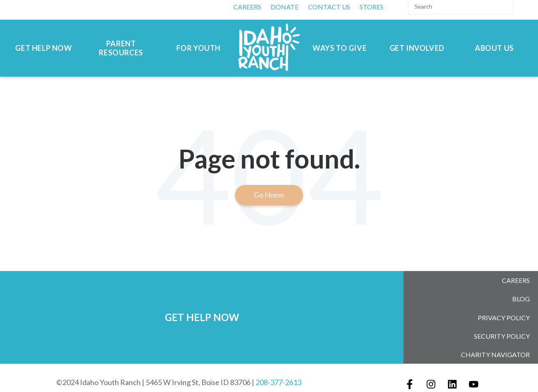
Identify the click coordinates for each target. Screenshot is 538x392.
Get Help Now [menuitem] (43, 48)
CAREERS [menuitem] (247, 7)
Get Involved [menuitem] (417, 48)
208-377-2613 (278, 369)
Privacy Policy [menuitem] (504, 311)
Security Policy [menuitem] (502, 327)
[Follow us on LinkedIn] (452, 371)
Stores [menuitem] (372, 7)
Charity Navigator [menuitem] (495, 343)
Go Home (269, 195)
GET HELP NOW (202, 311)
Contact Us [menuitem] (329, 7)
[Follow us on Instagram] (431, 371)
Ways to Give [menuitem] (340, 48)
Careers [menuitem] (516, 279)
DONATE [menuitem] (285, 7)
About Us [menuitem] (494, 48)
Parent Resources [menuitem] (121, 48)
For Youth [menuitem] (198, 48)
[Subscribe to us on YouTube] (474, 371)
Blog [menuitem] (521, 295)
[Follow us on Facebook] (410, 371)
